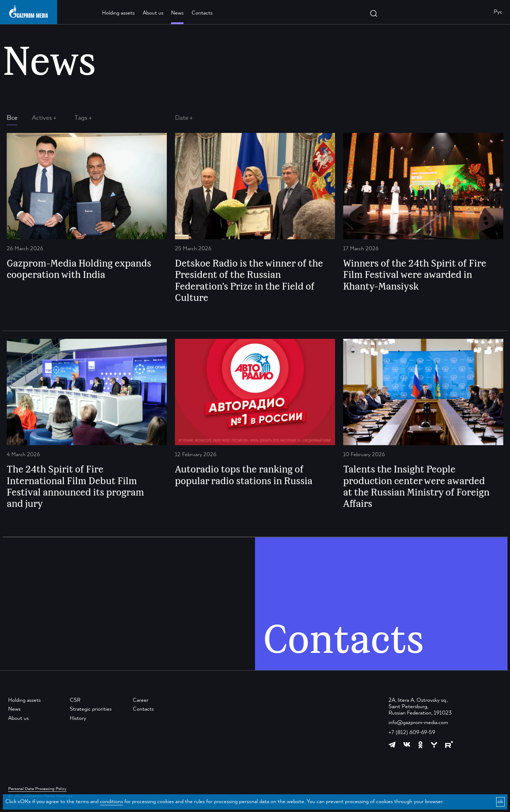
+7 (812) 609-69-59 (412, 733)
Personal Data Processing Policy (37, 789)
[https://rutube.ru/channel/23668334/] (449, 745)
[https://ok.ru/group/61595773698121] (420, 745)
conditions (111, 802)
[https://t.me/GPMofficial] (392, 745)
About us (153, 13)
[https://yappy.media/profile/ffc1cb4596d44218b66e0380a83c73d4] (434, 745)
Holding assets (118, 13)
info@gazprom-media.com (418, 723)
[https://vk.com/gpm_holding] (407, 744)
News (177, 13)
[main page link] (29, 12)
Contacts (202, 13)
